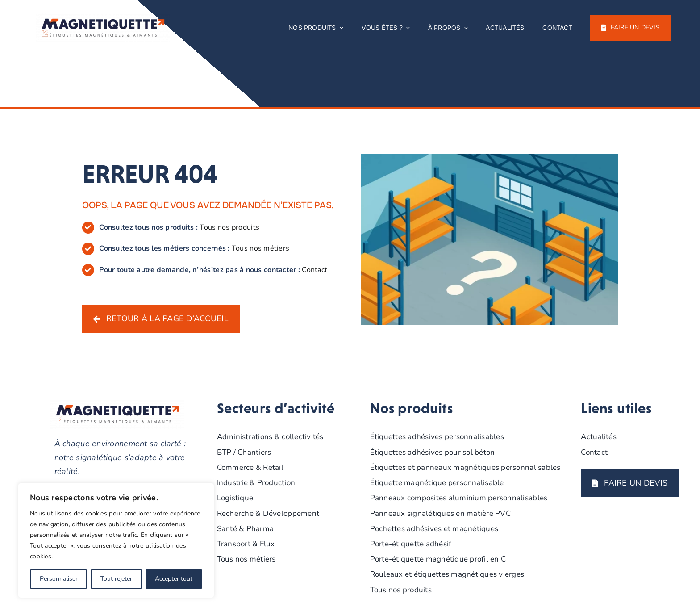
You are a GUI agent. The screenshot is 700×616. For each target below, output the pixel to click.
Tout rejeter (116, 579)
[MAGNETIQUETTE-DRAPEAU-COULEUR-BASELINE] (103, 17)
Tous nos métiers (260, 248)
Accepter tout (174, 579)
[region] (116, 541)
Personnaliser (59, 579)
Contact (315, 270)
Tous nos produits (229, 227)
